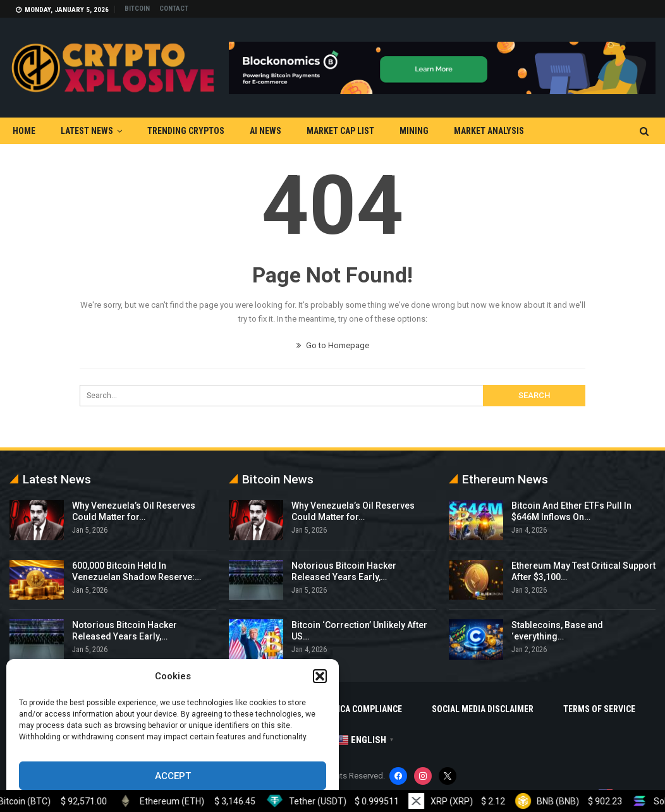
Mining (414, 131)
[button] (320, 676)
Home (24, 131)
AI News (265, 131)
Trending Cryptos (186, 131)
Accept (173, 776)
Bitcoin (137, 9)
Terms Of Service (599, 709)
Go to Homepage (333, 345)
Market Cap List (340, 131)
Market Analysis (489, 131)
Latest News (87, 131)
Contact (174, 9)
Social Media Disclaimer (483, 709)
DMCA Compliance (365, 709)
